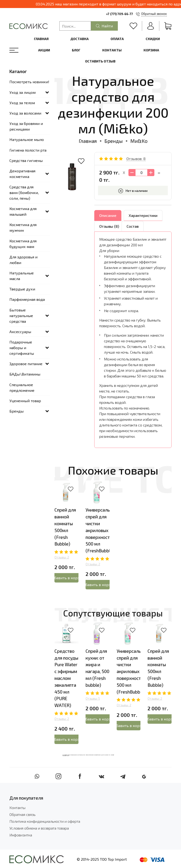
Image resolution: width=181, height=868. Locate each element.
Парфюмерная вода (27, 299)
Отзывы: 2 (62, 557)
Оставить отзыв (100, 61)
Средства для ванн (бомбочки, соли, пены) (24, 192)
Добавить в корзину (66, 578)
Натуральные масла (22, 276)
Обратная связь (23, 814)
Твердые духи (22, 289)
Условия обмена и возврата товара (39, 828)
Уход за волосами (25, 113)
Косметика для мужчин (23, 227)
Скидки (153, 39)
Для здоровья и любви (23, 260)
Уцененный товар (25, 401)
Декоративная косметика (22, 174)
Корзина (151, 50)
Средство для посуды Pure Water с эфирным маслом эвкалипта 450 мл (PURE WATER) (66, 678)
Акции (44, 50)
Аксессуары (20, 332)
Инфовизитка (21, 835)
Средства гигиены (26, 160)
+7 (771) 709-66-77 (119, 14)
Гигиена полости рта (28, 150)
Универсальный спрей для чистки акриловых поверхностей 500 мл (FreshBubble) (102, 530)
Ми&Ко (139, 141)
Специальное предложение (22, 387)
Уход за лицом (23, 92)
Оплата (117, 39)
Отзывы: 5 (93, 699)
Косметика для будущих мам (23, 244)
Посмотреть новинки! (29, 82)
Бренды (114, 141)
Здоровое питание (26, 364)
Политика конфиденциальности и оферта (45, 821)
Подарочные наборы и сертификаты (22, 348)
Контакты (112, 50)
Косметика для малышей (23, 211)
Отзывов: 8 (136, 159)
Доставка (80, 39)
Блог (76, 50)
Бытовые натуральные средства (21, 316)
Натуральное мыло (27, 139)
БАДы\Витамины (25, 374)
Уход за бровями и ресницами (26, 126)
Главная (41, 39)
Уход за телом (22, 103)
